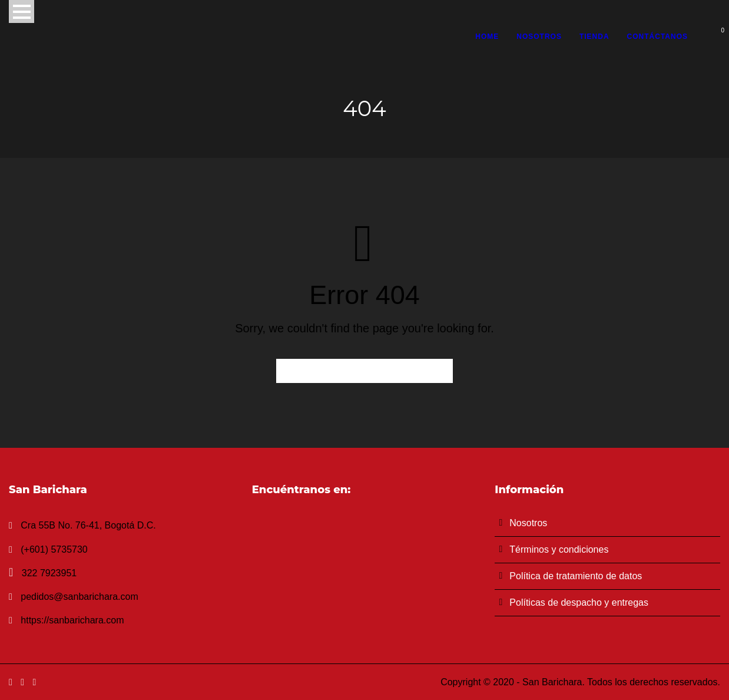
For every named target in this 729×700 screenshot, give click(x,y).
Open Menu (21, 11)
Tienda (594, 37)
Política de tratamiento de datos (576, 576)
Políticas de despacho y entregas (579, 602)
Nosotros (539, 37)
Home (487, 37)
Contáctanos (657, 37)
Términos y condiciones (559, 549)
